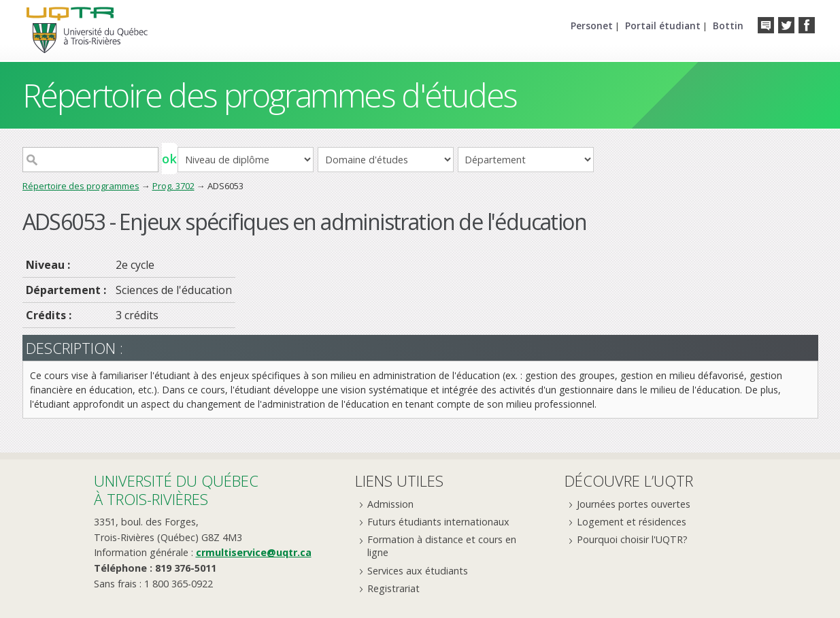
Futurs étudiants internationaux (438, 522)
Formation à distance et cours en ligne (442, 546)
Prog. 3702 (173, 186)
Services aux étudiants (418, 571)
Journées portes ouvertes (634, 504)
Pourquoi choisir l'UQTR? (632, 539)
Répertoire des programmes (81, 186)
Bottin (728, 26)
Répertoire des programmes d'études (270, 95)
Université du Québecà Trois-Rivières (176, 490)
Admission (390, 504)
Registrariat (393, 588)
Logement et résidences (632, 522)
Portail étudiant (663, 26)
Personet (592, 26)
